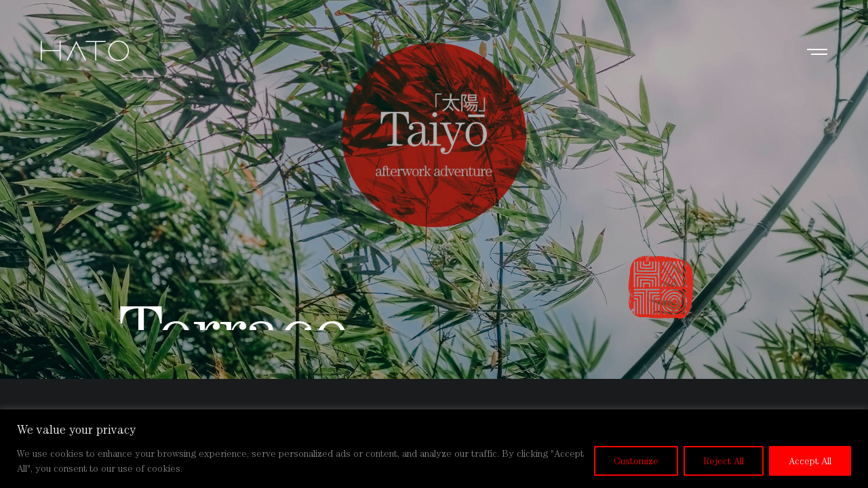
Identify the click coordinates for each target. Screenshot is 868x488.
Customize (636, 461)
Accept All (810, 461)
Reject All (724, 461)
